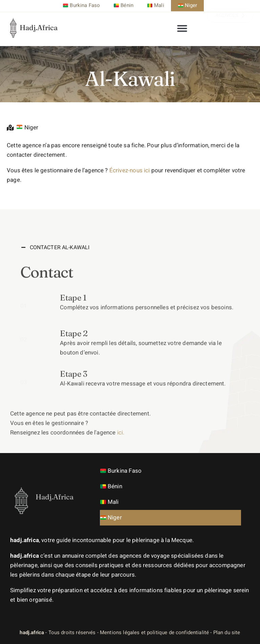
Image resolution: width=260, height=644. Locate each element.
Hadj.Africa (39, 22)
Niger (111, 518)
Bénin (111, 486)
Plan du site (227, 632)
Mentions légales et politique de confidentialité (154, 632)
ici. (121, 448)
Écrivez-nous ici (130, 179)
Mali (110, 502)
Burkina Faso (121, 471)
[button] (182, 26)
